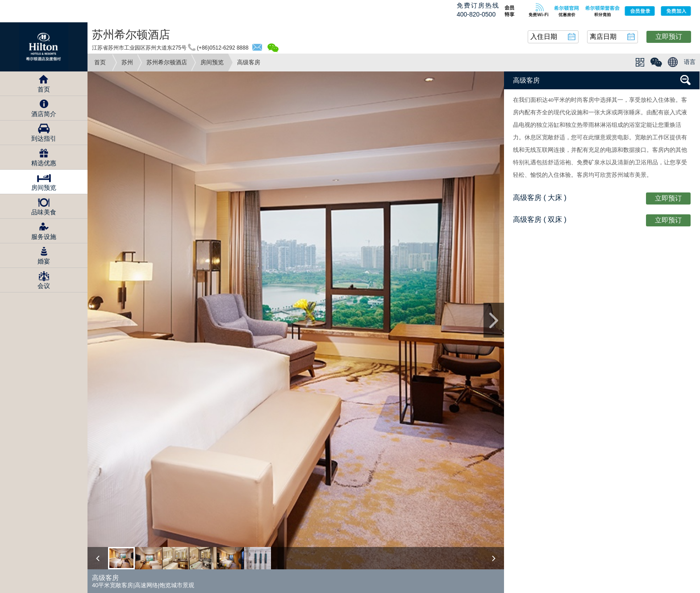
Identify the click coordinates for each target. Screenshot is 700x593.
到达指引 (44, 138)
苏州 (127, 62)
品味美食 (44, 212)
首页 (100, 62)
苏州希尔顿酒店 (167, 62)
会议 (44, 286)
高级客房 (526, 80)
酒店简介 (44, 114)
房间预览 (212, 62)
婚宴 (44, 261)
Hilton (44, 47)
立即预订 (669, 36)
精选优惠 (44, 163)
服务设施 (44, 237)
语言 (690, 62)
